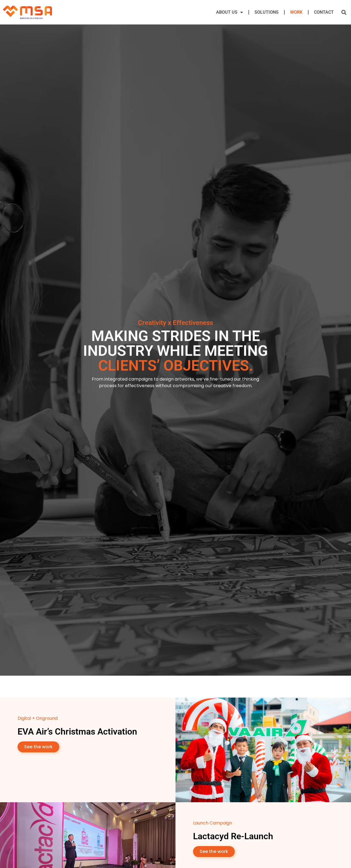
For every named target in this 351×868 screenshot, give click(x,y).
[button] (344, 12)
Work (296, 12)
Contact (324, 12)
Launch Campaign (213, 823)
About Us (230, 12)
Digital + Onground (38, 718)
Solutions (267, 12)
